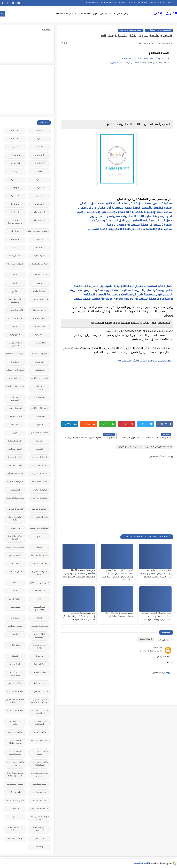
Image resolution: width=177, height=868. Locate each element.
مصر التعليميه (40, 784)
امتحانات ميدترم (83, 14)
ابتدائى (112, 14)
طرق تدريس (15, 599)
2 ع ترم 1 (15, 172)
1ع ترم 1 (40, 147)
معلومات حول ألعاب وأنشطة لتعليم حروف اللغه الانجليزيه (138, 63)
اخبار (15, 248)
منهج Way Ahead (40, 809)
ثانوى (96, 14)
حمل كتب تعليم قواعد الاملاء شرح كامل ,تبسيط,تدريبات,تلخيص (130, 221)
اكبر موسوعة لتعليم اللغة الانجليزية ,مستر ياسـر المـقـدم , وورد (130, 217)
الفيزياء (15, 433)
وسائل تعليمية (15, 839)
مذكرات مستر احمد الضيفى (40, 753)
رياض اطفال (123, 14)
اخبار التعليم (40, 256)
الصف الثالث (15, 379)
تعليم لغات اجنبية (15, 547)
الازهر (15, 283)
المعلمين (15, 490)
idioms (40, 248)
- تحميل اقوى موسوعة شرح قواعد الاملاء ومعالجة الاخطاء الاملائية (129, 295)
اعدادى (103, 14)
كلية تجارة (15, 645)
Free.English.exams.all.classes (39, 232)
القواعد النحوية (15, 441)
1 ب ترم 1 (40, 131)
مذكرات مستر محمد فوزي (15, 764)
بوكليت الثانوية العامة (15, 538)
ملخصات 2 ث (15, 793)
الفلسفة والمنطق (40, 433)
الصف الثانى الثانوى (40, 409)
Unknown (158, 648)
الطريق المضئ (165, 14)
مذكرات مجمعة (15, 733)
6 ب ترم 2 (15, 212)
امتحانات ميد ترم (15, 509)
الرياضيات (40, 362)
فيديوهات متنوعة (40, 626)
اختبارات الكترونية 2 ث (40, 266)
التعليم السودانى (40, 319)
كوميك (15, 656)
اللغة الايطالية (15, 458)
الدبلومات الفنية (40, 354)
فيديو (40, 618)
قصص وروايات (15, 626)
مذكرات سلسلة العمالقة (40, 723)
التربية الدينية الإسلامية (15, 301)
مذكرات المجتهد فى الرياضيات (15, 701)
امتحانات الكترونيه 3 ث (15, 500)
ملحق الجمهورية (15, 784)
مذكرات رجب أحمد (15, 711)
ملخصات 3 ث (40, 801)
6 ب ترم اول (40, 221)
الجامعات (15, 327)
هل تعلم (40, 839)
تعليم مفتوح (15, 556)
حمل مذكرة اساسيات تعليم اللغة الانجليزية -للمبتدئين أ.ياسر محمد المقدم (123, 286)
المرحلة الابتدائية (40, 482)
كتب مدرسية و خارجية (131, 30)
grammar (15, 240)
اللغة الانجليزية (40, 458)
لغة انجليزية (40, 665)
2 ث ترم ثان (40, 172)
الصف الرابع (40, 417)
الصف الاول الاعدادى (15, 370)
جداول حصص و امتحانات (40, 573)
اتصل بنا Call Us (125, 3)
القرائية (40, 441)
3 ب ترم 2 (40, 188)
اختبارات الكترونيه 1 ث (15, 266)
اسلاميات (15, 275)
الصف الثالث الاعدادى (40, 388)
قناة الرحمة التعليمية (40, 636)
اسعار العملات (40, 275)
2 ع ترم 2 (40, 180)
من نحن (152, 3)
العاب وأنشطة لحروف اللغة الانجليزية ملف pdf (144, 59)
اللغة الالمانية (15, 449)
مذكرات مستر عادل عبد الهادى (40, 764)
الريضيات (15, 362)
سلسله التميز (40, 591)
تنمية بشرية (15, 564)
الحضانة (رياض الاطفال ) (159, 30)
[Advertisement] (117, 94)
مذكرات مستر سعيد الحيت (15, 753)
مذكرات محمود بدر (40, 741)
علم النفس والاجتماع (40, 609)
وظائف (40, 847)
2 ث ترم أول (15, 163)
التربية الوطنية (40, 311)
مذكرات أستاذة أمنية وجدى (15, 674)
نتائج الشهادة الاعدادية (40, 829)
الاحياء (40, 283)
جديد (15, 583)
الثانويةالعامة (40, 327)
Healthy (15, 232)
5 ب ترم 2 (15, 204)
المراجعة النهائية (64, 14)
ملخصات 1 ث (40, 793)
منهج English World (15, 801)
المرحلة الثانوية (40, 490)
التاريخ (15, 291)
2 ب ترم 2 (40, 155)
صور (40, 599)
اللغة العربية (40, 466)
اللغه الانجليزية (40, 474)
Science (40, 240)
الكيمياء (40, 449)
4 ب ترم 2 (40, 204)
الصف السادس (15, 417)
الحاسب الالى (40, 343)
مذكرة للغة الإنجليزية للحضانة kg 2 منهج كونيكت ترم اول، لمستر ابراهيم (124, 212)
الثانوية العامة (15, 319)
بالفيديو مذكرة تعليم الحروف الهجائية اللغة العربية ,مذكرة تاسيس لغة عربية (121, 291)
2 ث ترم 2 (40, 163)
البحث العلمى (40, 291)
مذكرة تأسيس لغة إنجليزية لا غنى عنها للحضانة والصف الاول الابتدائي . (125, 204)
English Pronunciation (15, 222)
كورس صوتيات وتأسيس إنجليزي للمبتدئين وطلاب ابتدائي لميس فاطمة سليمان (79, 617)
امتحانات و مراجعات (40, 528)
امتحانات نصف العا (40, 517)
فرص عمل (15, 607)
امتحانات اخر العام (40, 498)
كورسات (40, 656)
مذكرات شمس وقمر (15, 723)
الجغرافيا (40, 335)
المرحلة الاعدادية (15, 482)
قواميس (15, 635)
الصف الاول (40, 370)
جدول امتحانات (15, 572)
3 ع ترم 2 (15, 188)
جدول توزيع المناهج (40, 583)
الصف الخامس (15, 409)
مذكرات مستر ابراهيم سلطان (15, 742)
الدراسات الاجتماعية (15, 354)
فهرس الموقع (140, 3)
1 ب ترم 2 (15, 131)
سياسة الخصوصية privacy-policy (101, 3)
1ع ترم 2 (15, 147)
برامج (40, 537)
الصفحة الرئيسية (166, 3)
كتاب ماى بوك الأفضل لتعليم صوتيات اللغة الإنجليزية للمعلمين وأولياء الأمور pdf (157, 617)
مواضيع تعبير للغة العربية (40, 818)
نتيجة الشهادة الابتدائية (15, 829)
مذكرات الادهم (15, 684)
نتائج (15, 817)
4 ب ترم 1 (15, 196)
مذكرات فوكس (40, 733)
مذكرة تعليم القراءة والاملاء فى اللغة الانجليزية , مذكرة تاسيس (130, 229)
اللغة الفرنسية (15, 466)
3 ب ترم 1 (15, 180)
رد (168, 662)
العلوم (40, 425)
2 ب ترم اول (15, 155)
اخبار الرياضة (15, 256)
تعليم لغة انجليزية (40, 556)
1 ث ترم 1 (40, 139)
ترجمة (40, 547)
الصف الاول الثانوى (40, 379)
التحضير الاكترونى (40, 300)
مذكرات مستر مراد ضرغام (40, 775)
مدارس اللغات (40, 673)
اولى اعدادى (15, 528)
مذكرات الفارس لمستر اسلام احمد (40, 701)
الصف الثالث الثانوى (15, 387)
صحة (15, 591)
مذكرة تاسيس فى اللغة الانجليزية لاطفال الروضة (139, 225)
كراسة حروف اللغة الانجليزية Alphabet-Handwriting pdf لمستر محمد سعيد (124, 299)
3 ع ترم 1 (40, 196)
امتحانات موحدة (40, 509)
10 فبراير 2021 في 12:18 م (151, 651)
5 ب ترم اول (40, 212)
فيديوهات (15, 618)
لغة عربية (15, 665)
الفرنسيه (15, 425)
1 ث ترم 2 (15, 139)
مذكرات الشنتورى (15, 692)
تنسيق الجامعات (40, 564)
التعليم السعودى (15, 311)
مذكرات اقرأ (40, 684)
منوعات (15, 809)
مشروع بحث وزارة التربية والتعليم (15, 775)
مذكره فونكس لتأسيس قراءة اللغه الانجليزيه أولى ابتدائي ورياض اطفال (125, 208)
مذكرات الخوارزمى (40, 692)
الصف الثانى (40, 398)
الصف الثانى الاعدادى (15, 399)
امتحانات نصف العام (15, 519)
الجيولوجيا (15, 335)
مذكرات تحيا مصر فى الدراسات (40, 712)
